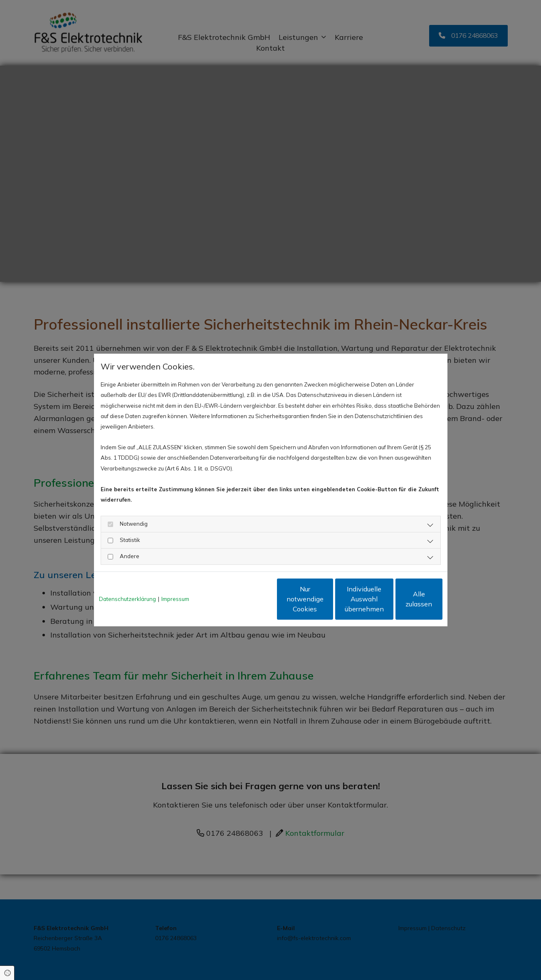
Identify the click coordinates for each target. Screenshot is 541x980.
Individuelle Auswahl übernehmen (325, 599)
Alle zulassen (404, 599)
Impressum (175, 599)
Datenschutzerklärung (127, 599)
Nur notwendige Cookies (246, 599)
